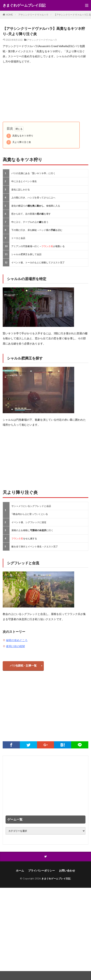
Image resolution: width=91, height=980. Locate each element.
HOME (9, 15)
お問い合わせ (67, 870)
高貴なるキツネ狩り (20, 136)
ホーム (20, 870)
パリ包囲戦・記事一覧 (23, 665)
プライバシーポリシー (41, 870)
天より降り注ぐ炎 (19, 142)
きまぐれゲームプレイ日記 (24, 5)
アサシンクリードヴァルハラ (33, 15)
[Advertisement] (45, 93)
